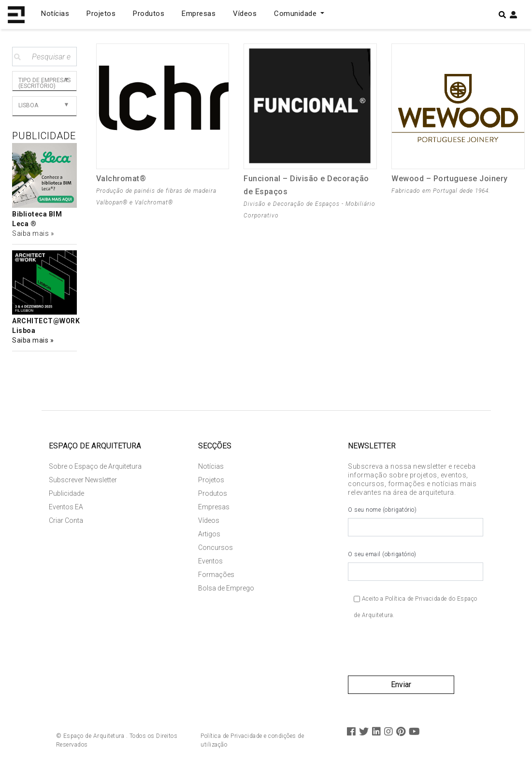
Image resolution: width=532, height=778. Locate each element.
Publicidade (66, 493)
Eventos (210, 561)
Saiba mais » (33, 233)
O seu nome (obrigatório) (416, 521)
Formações (216, 575)
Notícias (55, 14)
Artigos (209, 534)
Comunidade (296, 14)
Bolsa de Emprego (226, 588)
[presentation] (421, 652)
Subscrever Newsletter (83, 480)
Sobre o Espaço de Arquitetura (95, 466)
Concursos (216, 547)
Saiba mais (31, 340)
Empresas (199, 14)
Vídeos (245, 14)
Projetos (101, 14)
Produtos (149, 14)
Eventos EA (66, 507)
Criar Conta (66, 520)
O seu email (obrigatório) (416, 566)
